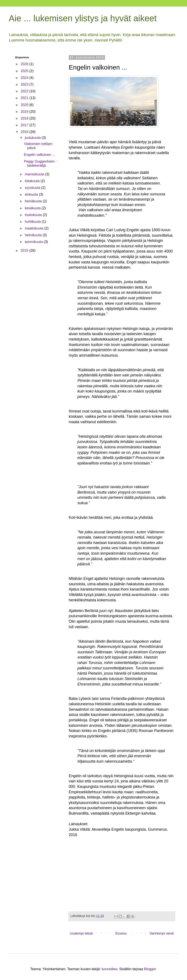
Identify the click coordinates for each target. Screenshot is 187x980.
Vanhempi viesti (162, 933)
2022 (25, 91)
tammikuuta (34, 242)
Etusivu (121, 933)
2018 (25, 118)
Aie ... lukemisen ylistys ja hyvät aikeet (83, 18)
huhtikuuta (33, 222)
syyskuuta (33, 188)
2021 (25, 98)
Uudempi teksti (81, 933)
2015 (25, 250)
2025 (25, 71)
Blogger (150, 969)
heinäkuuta (34, 201)
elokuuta (32, 194)
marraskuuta (35, 174)
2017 (25, 125)
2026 (25, 64)
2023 (25, 84)
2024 (25, 78)
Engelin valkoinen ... (39, 155)
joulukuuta (33, 138)
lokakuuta (33, 181)
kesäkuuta (33, 208)
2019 (25, 112)
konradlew (109, 969)
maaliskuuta (35, 228)
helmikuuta (34, 235)
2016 (25, 132)
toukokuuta (34, 215)
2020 (25, 105)
